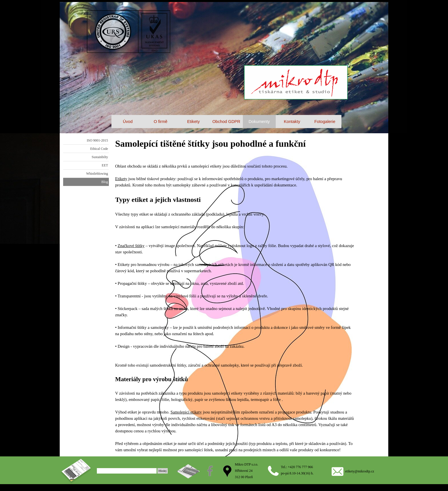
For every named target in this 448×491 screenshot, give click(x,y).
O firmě (161, 122)
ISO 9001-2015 (97, 140)
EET (105, 165)
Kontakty (292, 122)
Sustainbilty (100, 157)
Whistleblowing (97, 174)
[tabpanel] (235, 295)
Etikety (121, 179)
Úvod (128, 122)
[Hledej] (127, 471)
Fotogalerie (325, 122)
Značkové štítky (131, 246)
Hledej (163, 471)
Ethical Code (99, 149)
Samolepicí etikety (186, 412)
